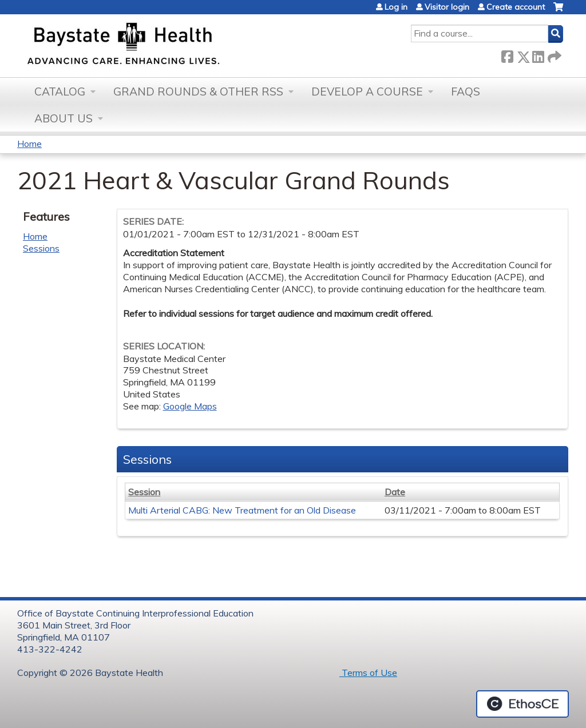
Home (29, 144)
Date (395, 492)
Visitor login (447, 7)
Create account (516, 7)
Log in (396, 7)
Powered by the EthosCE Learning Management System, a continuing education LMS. (522, 704)
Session (144, 492)
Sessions (41, 248)
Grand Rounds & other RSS (198, 92)
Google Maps (190, 406)
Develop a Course (367, 92)
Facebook (507, 55)
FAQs (466, 92)
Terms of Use (368, 673)
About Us (64, 118)
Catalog (60, 92)
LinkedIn (538, 55)
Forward (553, 55)
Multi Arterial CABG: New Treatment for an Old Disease (242, 510)
